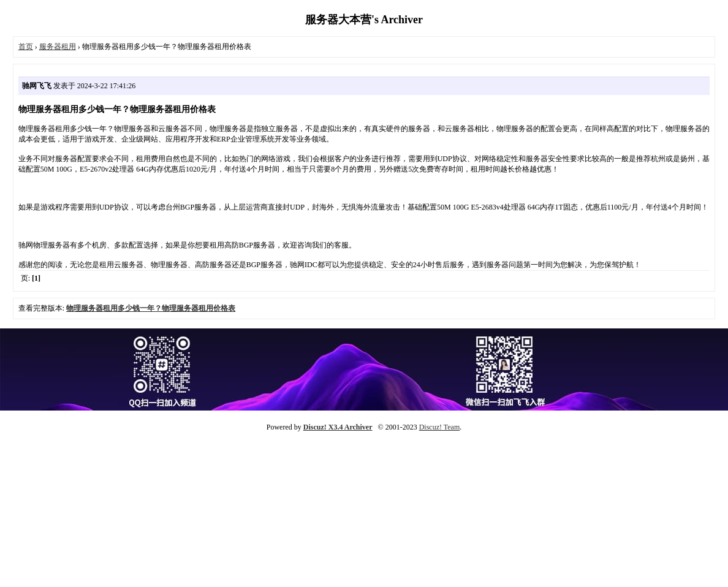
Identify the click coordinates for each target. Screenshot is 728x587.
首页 (26, 47)
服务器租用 (58, 47)
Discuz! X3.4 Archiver (338, 427)
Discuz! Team (440, 427)
